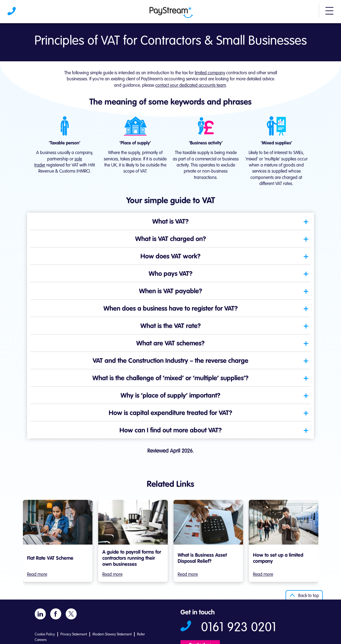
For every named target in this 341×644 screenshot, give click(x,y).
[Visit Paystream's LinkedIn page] (40, 614)
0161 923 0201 (239, 628)
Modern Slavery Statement (112, 634)
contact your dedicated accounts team (191, 86)
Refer (141, 634)
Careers (41, 640)
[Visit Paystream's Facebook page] (56, 614)
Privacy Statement (74, 634)
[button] (329, 13)
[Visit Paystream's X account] (71, 614)
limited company (210, 73)
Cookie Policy (45, 634)
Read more (37, 575)
